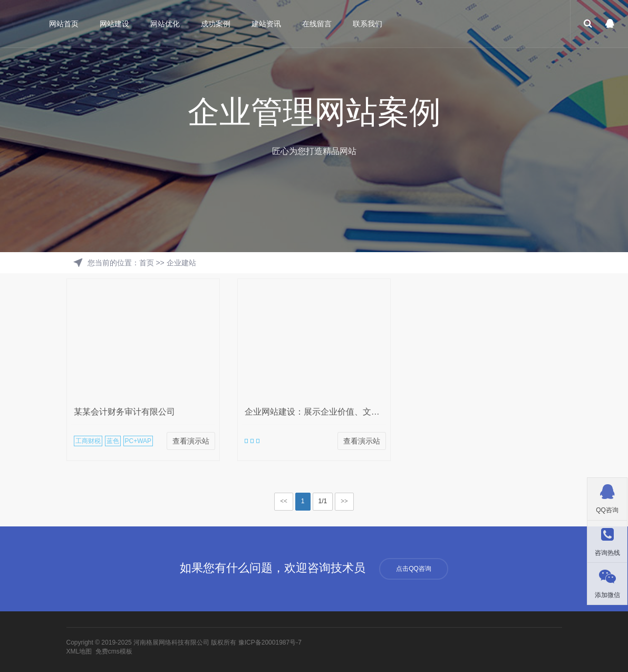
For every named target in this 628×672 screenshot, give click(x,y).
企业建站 (181, 263)
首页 (147, 263)
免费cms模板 (114, 651)
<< (284, 501)
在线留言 (318, 24)
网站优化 (166, 24)
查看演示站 (191, 441)
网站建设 (115, 24)
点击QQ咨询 (414, 569)
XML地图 (79, 651)
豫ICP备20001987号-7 (270, 642)
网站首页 (65, 24)
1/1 (323, 501)
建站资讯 (267, 24)
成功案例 (217, 24)
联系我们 (369, 24)
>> (344, 501)
